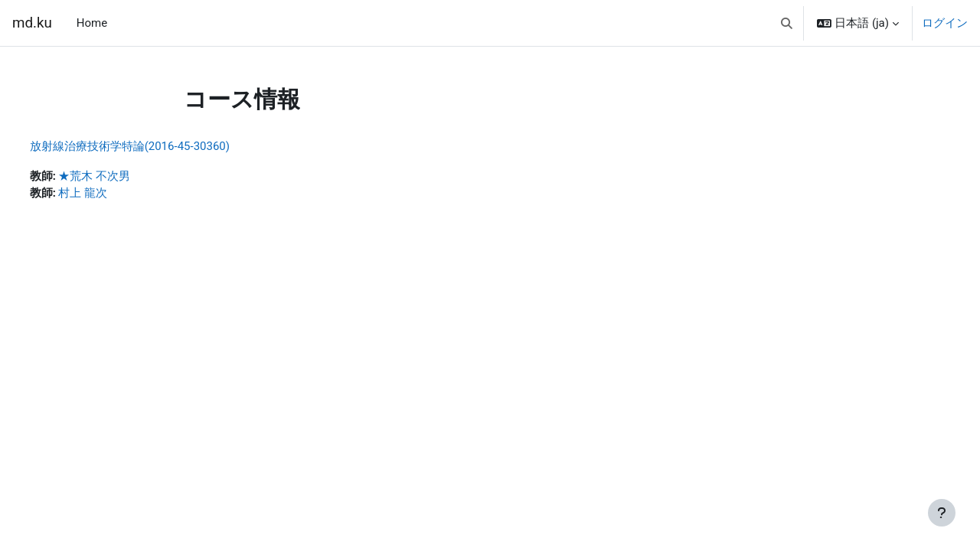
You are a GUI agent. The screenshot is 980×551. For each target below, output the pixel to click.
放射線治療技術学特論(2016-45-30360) (158, 146)
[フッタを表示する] (942, 513)
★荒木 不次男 (123, 177)
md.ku (32, 23)
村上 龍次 (112, 194)
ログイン (945, 23)
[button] (787, 23)
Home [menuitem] (92, 23)
